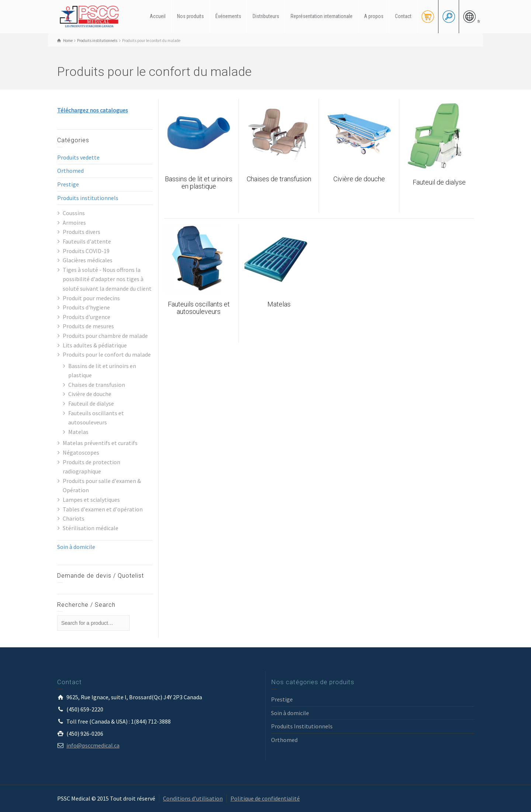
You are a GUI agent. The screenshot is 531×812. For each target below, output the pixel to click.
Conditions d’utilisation (193, 798)
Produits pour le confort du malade (107, 354)
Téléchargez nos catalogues (93, 110)
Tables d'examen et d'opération (103, 509)
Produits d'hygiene (86, 307)
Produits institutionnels (88, 198)
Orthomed (70, 171)
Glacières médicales (88, 260)
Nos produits (190, 16)
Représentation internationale (322, 16)
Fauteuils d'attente (87, 241)
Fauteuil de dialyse (91, 403)
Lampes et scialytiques (91, 500)
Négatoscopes (81, 452)
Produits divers (81, 232)
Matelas (78, 432)
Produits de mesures (88, 326)
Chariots (74, 518)
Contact (403, 16)
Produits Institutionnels (302, 726)
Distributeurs (266, 16)
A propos (374, 16)
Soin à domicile (76, 547)
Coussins (74, 213)
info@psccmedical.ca (93, 745)
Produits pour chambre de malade (105, 336)
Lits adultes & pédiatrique (95, 345)
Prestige (68, 184)
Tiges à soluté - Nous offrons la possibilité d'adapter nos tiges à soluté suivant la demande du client (107, 279)
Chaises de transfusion (97, 385)
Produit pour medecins (91, 298)
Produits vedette (78, 157)
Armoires (74, 223)
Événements (228, 16)
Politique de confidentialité (265, 798)
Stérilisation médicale (91, 528)
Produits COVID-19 (86, 251)
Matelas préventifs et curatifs (100, 443)
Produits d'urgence (86, 317)
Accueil (158, 16)
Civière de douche (90, 394)
